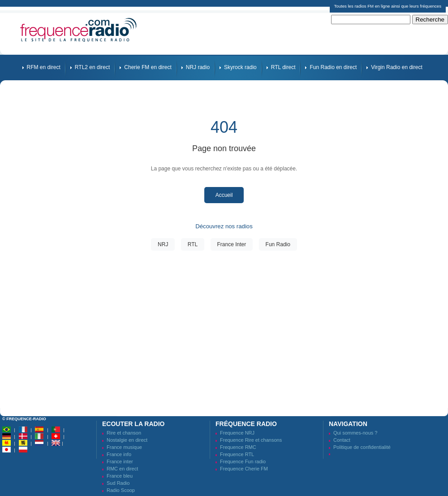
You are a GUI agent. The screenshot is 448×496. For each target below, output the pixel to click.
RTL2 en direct (93, 67)
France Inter (232, 244)
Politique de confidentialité (362, 447)
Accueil (224, 195)
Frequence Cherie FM (244, 469)
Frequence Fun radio (243, 461)
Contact (342, 440)
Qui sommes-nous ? (355, 433)
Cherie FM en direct (148, 67)
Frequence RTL (237, 454)
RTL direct (283, 67)
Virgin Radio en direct (397, 67)
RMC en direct (122, 469)
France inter (120, 461)
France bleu (120, 476)
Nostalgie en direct (127, 440)
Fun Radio (278, 244)
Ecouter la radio (133, 424)
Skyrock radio (240, 67)
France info (119, 454)
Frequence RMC (238, 447)
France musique (124, 447)
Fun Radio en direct (333, 67)
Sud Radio (118, 483)
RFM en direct (44, 67)
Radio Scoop (121, 490)
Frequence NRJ (237, 433)
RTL (193, 244)
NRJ (163, 244)
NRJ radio (198, 67)
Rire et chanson (124, 433)
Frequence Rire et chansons (251, 440)
